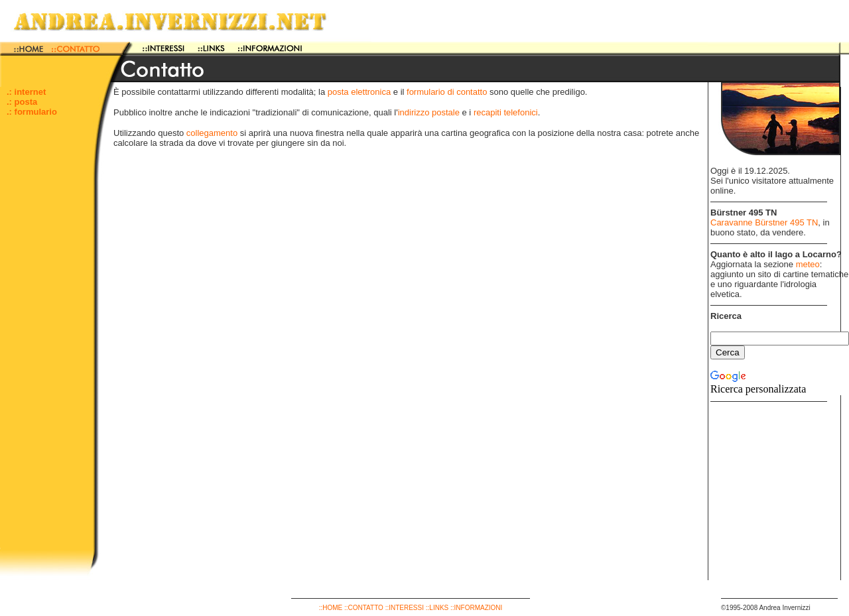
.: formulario (32, 112)
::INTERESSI (405, 608)
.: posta (22, 102)
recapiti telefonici (506, 112)
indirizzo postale (429, 112)
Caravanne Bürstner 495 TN (764, 222)
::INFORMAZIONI (476, 608)
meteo (808, 264)
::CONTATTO (364, 608)
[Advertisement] (46, 349)
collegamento (212, 133)
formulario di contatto (447, 92)
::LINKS (437, 608)
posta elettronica (359, 92)
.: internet (26, 92)
